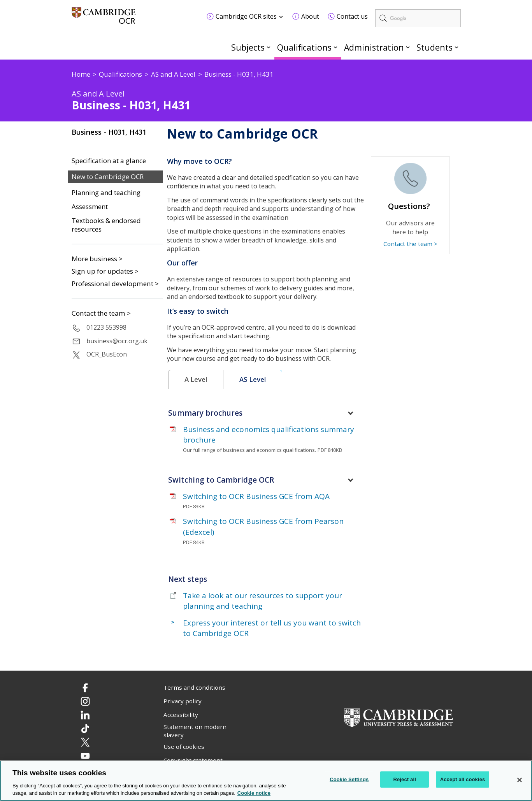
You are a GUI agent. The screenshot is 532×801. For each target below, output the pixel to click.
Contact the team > (101, 313)
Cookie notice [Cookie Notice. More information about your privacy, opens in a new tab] (254, 793)
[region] (266, 781)
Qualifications (304, 47)
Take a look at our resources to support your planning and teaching (262, 601)
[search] (418, 18)
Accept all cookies (463, 779)
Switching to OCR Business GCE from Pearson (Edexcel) (263, 526)
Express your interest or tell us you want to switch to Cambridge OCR (272, 628)
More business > (97, 259)
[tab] (196, 380)
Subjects (248, 47)
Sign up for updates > (105, 271)
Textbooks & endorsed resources (106, 225)
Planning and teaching (106, 193)
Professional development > (115, 284)
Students (435, 47)
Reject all (404, 779)
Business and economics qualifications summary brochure (269, 435)
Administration (374, 47)
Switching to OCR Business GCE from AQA (256, 496)
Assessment (90, 207)
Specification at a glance (109, 161)
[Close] (520, 780)
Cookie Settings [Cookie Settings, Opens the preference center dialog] (349, 779)
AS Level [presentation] (253, 379)
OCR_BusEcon (107, 354)
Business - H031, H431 (109, 132)
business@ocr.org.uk (117, 341)
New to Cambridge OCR (108, 177)
